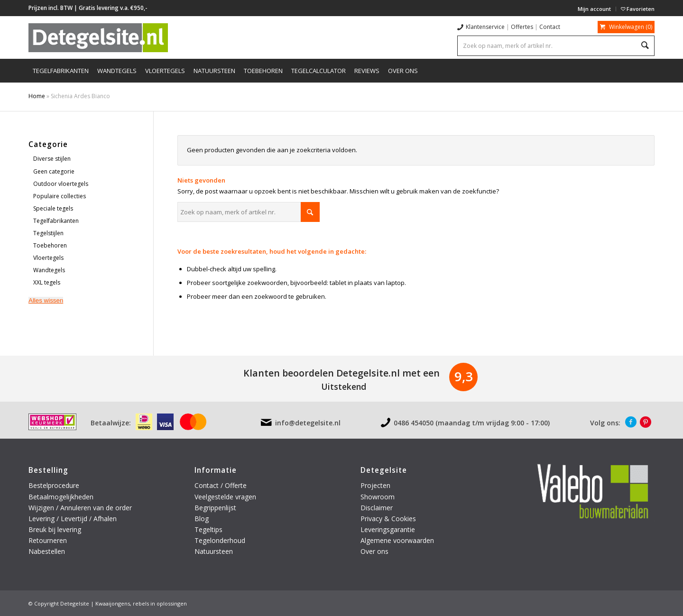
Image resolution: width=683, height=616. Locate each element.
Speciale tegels (53, 208)
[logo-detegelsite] (98, 37)
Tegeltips (208, 529)
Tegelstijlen (48, 233)
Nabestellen (47, 551)
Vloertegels (48, 258)
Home (37, 96)
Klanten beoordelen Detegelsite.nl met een (341, 373)
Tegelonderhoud (220, 540)
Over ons (374, 551)
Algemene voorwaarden (397, 540)
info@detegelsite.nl (308, 423)
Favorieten (638, 9)
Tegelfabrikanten (56, 221)
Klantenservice (485, 27)
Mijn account (594, 9)
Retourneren (49, 540)
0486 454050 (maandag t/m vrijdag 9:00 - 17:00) (472, 423)
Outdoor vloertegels (61, 184)
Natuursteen (215, 551)
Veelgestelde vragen (225, 497)
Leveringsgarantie (388, 529)
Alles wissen (46, 300)
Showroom (378, 497)
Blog (202, 519)
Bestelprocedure (54, 485)
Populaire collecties (60, 196)
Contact (550, 27)
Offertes (522, 27)
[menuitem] (595, 9)
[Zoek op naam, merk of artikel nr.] (249, 212)
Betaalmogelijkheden (61, 497)
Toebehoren (50, 245)
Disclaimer (377, 508)
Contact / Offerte (221, 485)
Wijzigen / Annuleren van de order (80, 508)
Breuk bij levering (55, 529)
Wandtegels (49, 270)
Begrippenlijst (215, 508)
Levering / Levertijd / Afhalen (73, 519)
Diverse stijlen (52, 159)
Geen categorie (54, 171)
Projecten (375, 485)
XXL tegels (47, 282)
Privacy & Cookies (388, 519)
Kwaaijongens (113, 603)
